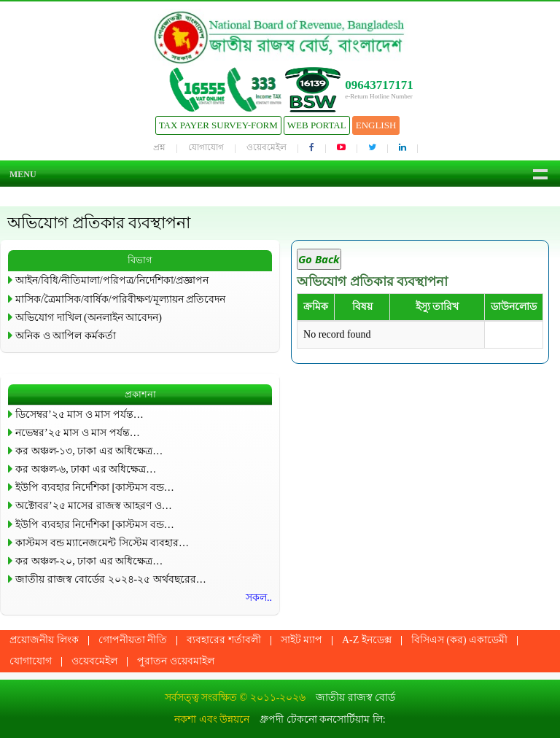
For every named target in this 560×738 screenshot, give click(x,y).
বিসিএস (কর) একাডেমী (459, 640)
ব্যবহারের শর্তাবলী (224, 640)
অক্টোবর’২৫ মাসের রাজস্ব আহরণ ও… (94, 506)
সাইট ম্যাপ (302, 640)
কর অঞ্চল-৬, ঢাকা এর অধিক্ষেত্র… (86, 469)
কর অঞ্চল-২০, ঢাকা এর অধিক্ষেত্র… (89, 561)
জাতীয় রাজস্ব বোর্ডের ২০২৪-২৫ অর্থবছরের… (111, 579)
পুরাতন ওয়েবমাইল (176, 661)
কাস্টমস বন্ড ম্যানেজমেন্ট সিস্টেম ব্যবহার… (102, 543)
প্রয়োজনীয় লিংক (44, 640)
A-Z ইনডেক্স (367, 640)
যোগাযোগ (206, 147)
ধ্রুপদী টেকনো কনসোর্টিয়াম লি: (322, 719)
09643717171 (379, 85)
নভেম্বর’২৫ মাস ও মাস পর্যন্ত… (78, 433)
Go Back (319, 259)
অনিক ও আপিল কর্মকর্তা (66, 336)
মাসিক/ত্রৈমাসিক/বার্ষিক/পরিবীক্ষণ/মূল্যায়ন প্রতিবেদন (120, 299)
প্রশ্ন (159, 147)
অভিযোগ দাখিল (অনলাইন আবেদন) (89, 318)
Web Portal (317, 125)
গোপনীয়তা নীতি (133, 640)
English (376, 125)
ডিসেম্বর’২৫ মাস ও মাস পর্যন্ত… (79, 415)
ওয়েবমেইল (267, 147)
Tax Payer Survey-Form (218, 125)
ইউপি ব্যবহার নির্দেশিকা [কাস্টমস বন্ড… (95, 488)
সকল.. (259, 598)
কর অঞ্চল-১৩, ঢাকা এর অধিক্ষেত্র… (89, 451)
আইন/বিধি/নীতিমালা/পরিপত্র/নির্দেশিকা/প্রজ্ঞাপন (112, 280)
